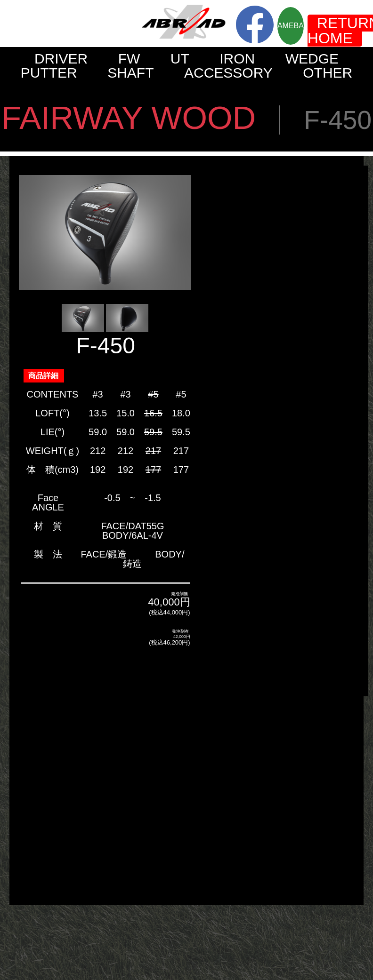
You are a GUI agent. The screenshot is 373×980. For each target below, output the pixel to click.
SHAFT (130, 73)
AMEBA (291, 26)
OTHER (328, 73)
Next (179, 232)
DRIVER (61, 59)
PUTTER (49, 73)
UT (180, 59)
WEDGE (312, 59)
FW (129, 59)
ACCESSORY (228, 73)
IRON (237, 59)
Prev (31, 232)
